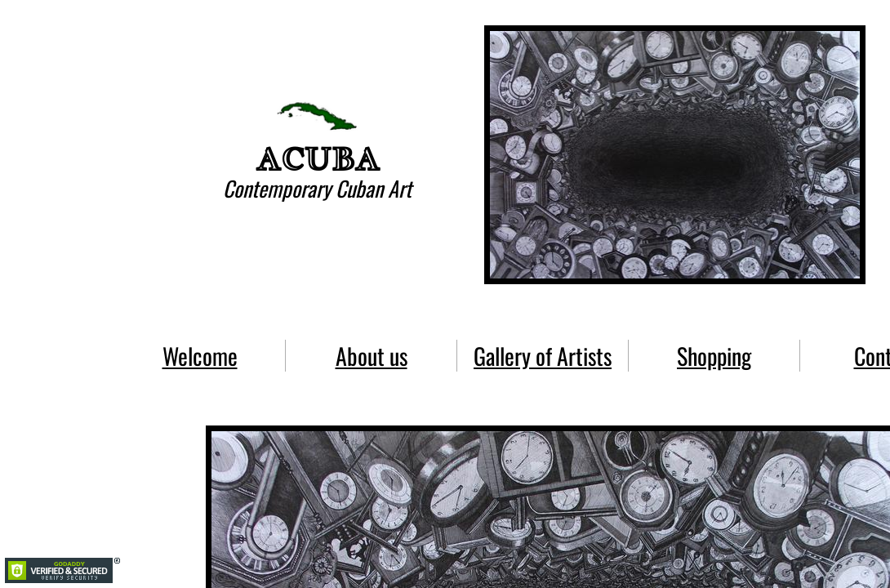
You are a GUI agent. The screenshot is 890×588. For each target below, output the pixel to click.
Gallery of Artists (543, 356)
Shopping (714, 356)
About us (372, 356)
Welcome (200, 356)
